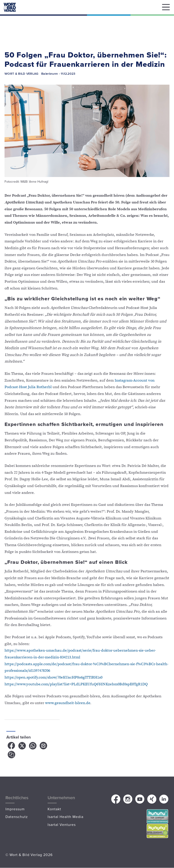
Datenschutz (17, 817)
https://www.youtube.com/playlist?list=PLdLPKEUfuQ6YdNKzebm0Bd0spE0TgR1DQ (76, 684)
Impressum (15, 809)
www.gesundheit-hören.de (68, 703)
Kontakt (54, 809)
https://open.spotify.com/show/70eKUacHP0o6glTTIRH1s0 (53, 677)
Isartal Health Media (65, 817)
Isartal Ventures (62, 825)
